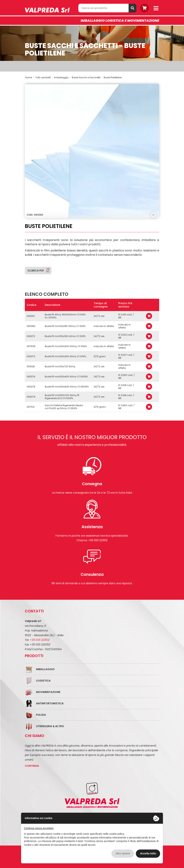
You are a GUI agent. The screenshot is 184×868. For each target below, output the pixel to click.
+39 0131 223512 (40, 640)
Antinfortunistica (50, 703)
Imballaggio (45, 669)
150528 (31, 366)
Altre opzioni (123, 853)
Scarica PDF (36, 271)
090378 (31, 387)
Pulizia (41, 715)
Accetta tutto (148, 853)
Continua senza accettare (39, 828)
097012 (31, 407)
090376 (31, 377)
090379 (31, 397)
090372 (31, 336)
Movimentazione (48, 692)
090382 (31, 326)
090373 (31, 356)
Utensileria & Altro (50, 726)
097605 (31, 346)
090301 (31, 316)
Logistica (43, 681)
